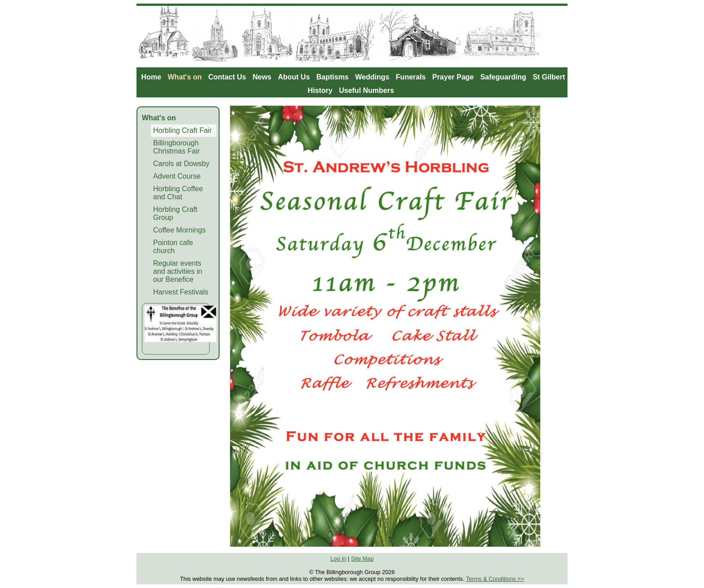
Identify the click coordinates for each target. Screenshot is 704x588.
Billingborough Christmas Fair (176, 147)
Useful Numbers (367, 90)
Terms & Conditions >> (495, 579)
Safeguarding (503, 77)
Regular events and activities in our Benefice (178, 271)
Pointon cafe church (173, 247)
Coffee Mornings (179, 230)
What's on (185, 77)
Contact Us (227, 77)
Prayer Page (453, 77)
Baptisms (332, 77)
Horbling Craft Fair (183, 130)
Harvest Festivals (181, 292)
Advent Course (177, 176)
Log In (339, 559)
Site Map (363, 559)
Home (151, 77)
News (262, 77)
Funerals (411, 77)
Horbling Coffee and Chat (178, 193)
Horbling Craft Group (175, 213)
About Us (294, 77)
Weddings (372, 77)
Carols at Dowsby (181, 164)
